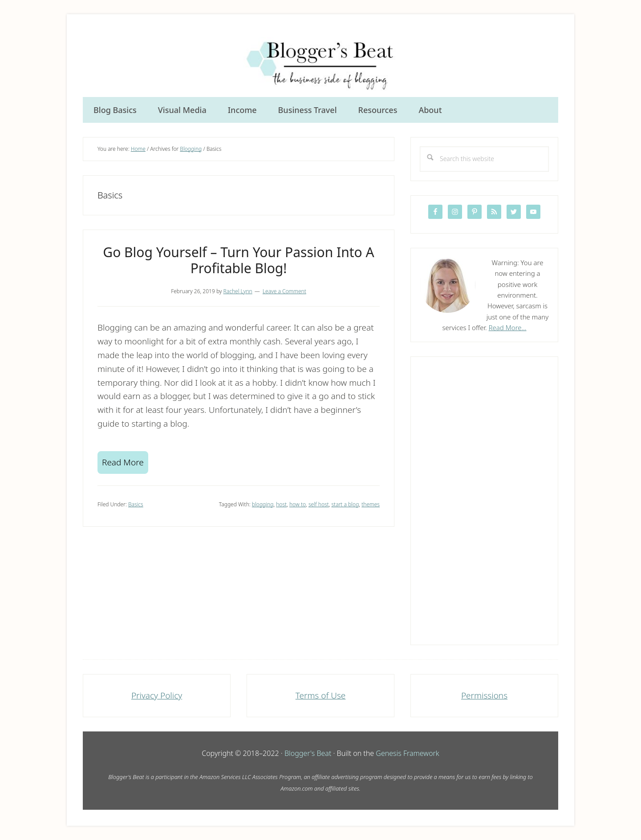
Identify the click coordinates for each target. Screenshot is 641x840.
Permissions (484, 695)
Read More (123, 462)
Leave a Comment (284, 291)
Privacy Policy (157, 695)
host (281, 504)
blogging (263, 504)
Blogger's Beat (308, 753)
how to (298, 504)
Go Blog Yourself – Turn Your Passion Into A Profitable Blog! (238, 260)
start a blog (345, 504)
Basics (136, 504)
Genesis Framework (407, 753)
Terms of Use (321, 695)
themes (371, 504)
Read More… (508, 327)
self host (319, 504)
